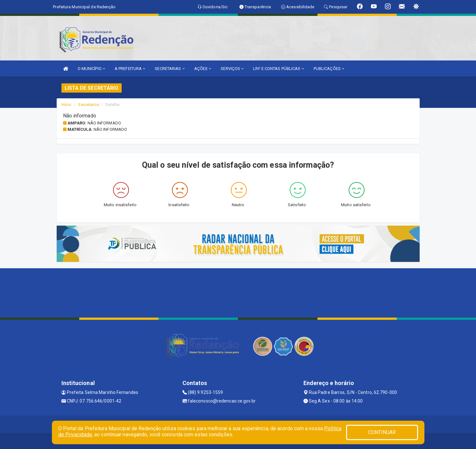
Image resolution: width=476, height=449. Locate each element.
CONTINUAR (382, 432)
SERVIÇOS (232, 69)
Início (67, 105)
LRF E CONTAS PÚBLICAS (278, 69)
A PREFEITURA (130, 69)
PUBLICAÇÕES (329, 69)
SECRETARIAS (170, 69)
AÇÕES (203, 69)
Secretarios (89, 105)
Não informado (104, 123)
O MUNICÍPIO (91, 69)
